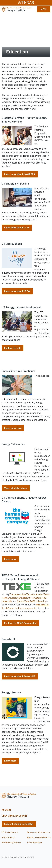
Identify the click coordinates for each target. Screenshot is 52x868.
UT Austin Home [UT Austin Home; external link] (9, 832)
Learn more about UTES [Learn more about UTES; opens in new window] (17, 228)
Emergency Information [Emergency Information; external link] (38, 832)
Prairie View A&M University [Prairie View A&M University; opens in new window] (31, 601)
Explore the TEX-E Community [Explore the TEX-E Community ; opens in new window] (20, 623)
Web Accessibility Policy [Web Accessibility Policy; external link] (38, 838)
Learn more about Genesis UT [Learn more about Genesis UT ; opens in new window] (20, 676)
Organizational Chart (14, 816)
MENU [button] (44, 9)
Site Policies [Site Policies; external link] (7, 838)
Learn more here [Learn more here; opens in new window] (13, 428)
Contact (6, 810)
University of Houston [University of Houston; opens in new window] (30, 598)
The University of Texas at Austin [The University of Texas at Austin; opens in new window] (26, 594)
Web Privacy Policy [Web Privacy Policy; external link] (10, 843)
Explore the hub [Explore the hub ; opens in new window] (13, 348)
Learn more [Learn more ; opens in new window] (10, 559)
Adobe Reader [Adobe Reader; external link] (33, 843)
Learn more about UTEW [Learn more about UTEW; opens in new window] (17, 291)
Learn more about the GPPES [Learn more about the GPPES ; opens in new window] (20, 174)
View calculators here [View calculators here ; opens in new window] (16, 488)
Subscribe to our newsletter (19, 824)
